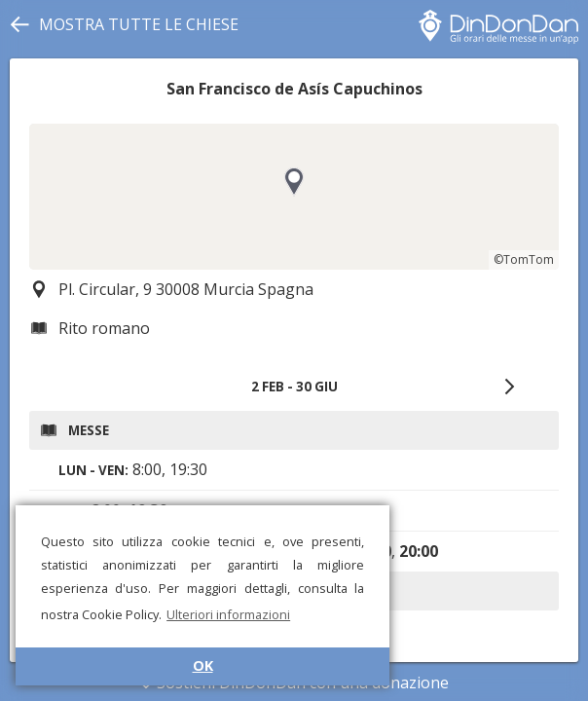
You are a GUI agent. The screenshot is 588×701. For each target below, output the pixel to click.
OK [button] (203, 665)
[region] (294, 197)
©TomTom (524, 259)
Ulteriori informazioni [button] (228, 614)
